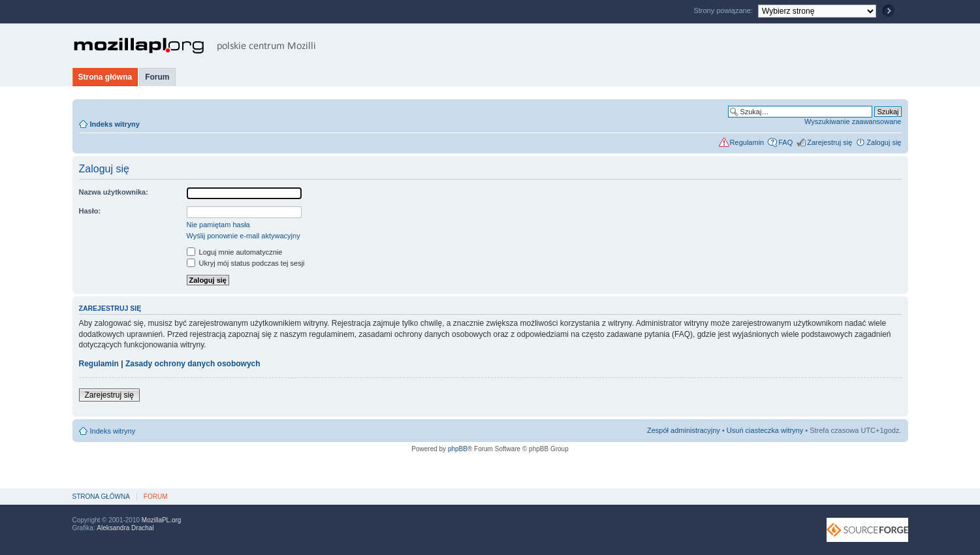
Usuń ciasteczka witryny (765, 430)
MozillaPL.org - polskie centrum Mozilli (195, 46)
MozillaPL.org (162, 520)
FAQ (785, 142)
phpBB (458, 449)
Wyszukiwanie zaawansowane (853, 121)
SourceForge (867, 530)
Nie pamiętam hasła (218, 225)
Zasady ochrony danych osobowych (193, 364)
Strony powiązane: (724, 10)
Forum (157, 77)
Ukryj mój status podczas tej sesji (246, 263)
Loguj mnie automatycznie (235, 252)
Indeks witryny (115, 124)
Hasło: (90, 211)
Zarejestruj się (830, 142)
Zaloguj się (884, 142)
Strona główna (105, 77)
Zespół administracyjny (684, 430)
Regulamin (747, 142)
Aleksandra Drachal (125, 528)
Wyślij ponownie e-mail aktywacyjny (244, 236)
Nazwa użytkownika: (114, 192)
